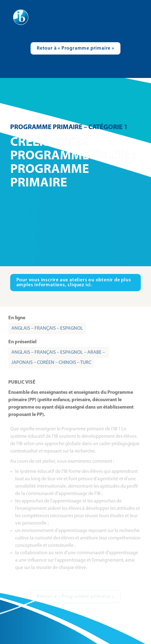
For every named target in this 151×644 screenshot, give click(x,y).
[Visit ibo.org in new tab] (76, 283)
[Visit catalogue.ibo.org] (75, 48)
